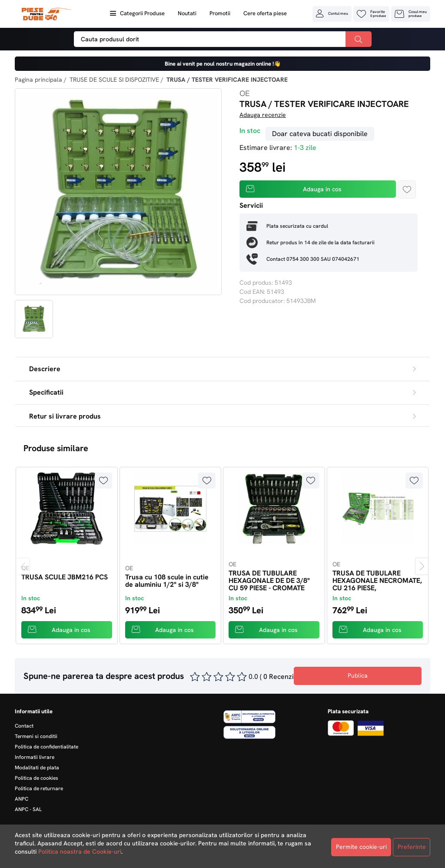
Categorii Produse (142, 13)
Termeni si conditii (36, 736)
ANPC (22, 799)
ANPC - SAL (28, 809)
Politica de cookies (37, 778)
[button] (332, 13)
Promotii (220, 13)
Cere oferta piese (265, 13)
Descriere (222, 369)
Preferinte (412, 847)
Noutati (187, 13)
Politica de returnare (39, 788)
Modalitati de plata (37, 768)
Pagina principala (38, 80)
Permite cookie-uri (361, 847)
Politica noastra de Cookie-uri (80, 851)
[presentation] (23, 566)
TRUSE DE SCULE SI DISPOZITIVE (114, 80)
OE (245, 93)
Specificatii (222, 392)
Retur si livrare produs (222, 416)
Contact (24, 726)
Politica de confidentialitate (46, 747)
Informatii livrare (35, 757)
